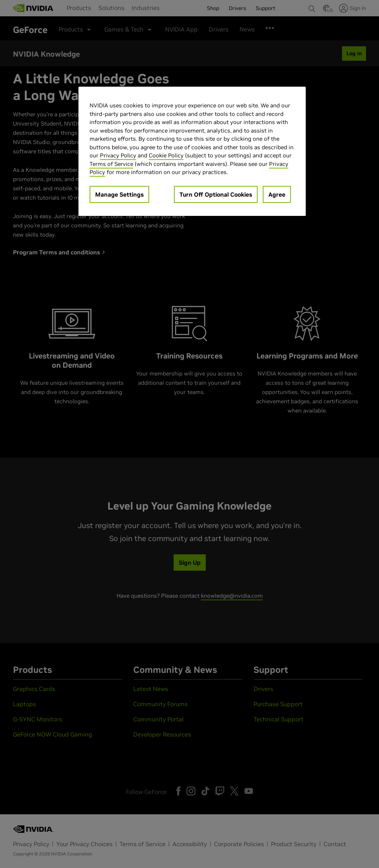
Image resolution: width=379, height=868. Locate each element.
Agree (277, 194)
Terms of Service (111, 164)
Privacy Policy (118, 155)
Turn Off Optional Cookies (216, 194)
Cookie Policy (166, 155)
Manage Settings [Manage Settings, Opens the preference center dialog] (119, 194)
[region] (192, 151)
